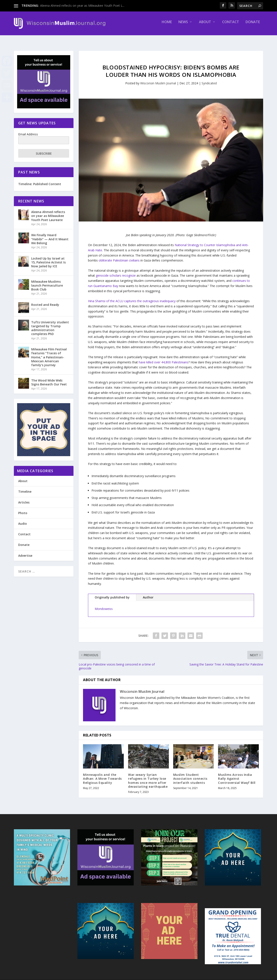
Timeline (25, 488)
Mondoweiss (104, 605)
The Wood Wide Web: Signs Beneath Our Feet (49, 378)
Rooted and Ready (45, 301)
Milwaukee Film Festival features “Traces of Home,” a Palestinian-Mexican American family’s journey (49, 353)
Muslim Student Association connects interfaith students (190, 775)
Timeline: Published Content (40, 180)
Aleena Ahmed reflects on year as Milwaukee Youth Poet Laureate (48, 212)
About (205, 25)
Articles (24, 498)
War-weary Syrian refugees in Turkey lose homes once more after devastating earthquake (148, 777)
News (183, 25)
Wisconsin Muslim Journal (158, 79)
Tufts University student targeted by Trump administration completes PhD (50, 324)
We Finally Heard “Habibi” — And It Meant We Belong (50, 235)
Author (148, 593)
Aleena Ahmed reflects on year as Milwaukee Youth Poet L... (82, 6)
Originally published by (112, 593)
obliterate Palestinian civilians (119, 256)
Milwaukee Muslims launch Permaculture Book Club (47, 281)
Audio (23, 520)
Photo (23, 509)
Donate (253, 25)
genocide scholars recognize (116, 272)
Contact (231, 25)
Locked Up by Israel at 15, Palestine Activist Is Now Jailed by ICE (48, 258)
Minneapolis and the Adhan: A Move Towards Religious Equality (102, 775)
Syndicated (209, 79)
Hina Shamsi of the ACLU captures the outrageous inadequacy (132, 297)
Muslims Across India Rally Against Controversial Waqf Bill (237, 775)
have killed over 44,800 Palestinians (164, 358)
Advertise (25, 552)
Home (167, 25)
